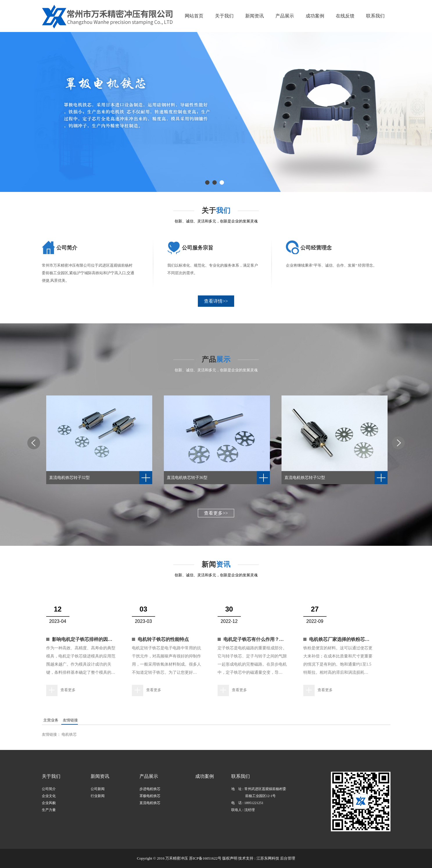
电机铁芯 (69, 734)
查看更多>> (216, 513)
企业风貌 (49, 803)
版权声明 (230, 858)
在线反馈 (345, 16)
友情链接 (70, 720)
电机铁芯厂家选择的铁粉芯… (339, 639)
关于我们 (224, 16)
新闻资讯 (254, 16)
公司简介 (49, 789)
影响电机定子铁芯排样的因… (82, 639)
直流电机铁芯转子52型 (305, 478)
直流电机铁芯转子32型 (69, 478)
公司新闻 (98, 789)
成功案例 (315, 16)
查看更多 (68, 690)
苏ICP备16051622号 (205, 858)
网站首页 (194, 16)
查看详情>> (216, 301)
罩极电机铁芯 (150, 796)
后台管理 (288, 858)
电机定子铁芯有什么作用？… (254, 639)
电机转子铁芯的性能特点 (163, 639)
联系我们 (375, 16)
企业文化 (49, 796)
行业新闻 (98, 796)
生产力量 (49, 810)
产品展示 (285, 16)
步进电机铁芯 (150, 789)
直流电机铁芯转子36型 (187, 478)
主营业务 (51, 720)
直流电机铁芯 (150, 803)
